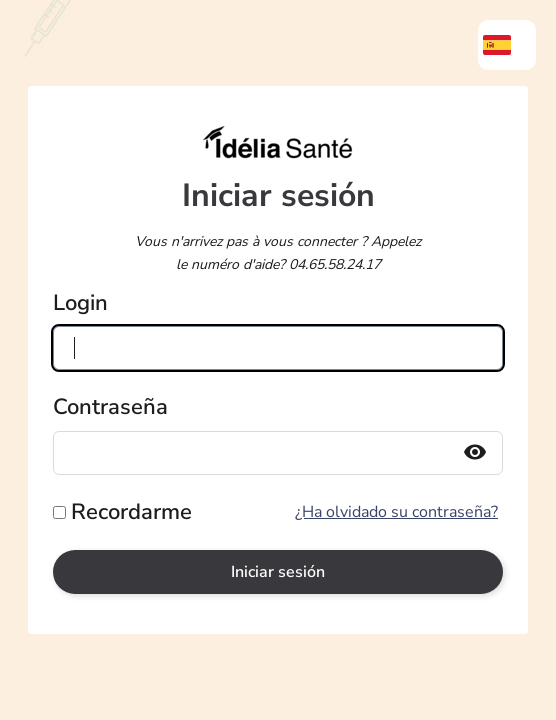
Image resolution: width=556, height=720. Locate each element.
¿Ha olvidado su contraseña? (396, 512)
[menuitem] (507, 45)
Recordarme (131, 512)
